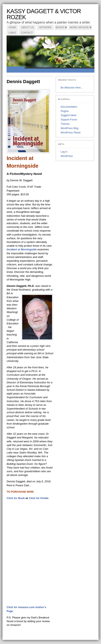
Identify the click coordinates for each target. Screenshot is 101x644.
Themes (65, 124)
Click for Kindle (39, 498)
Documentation (69, 107)
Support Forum (69, 120)
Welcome (16, 69)
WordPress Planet (71, 133)
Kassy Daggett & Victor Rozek (44, 14)
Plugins (65, 111)
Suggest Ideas (69, 115)
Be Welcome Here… (72, 88)
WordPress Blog (70, 128)
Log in (64, 152)
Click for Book (16, 498)
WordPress (67, 156)
